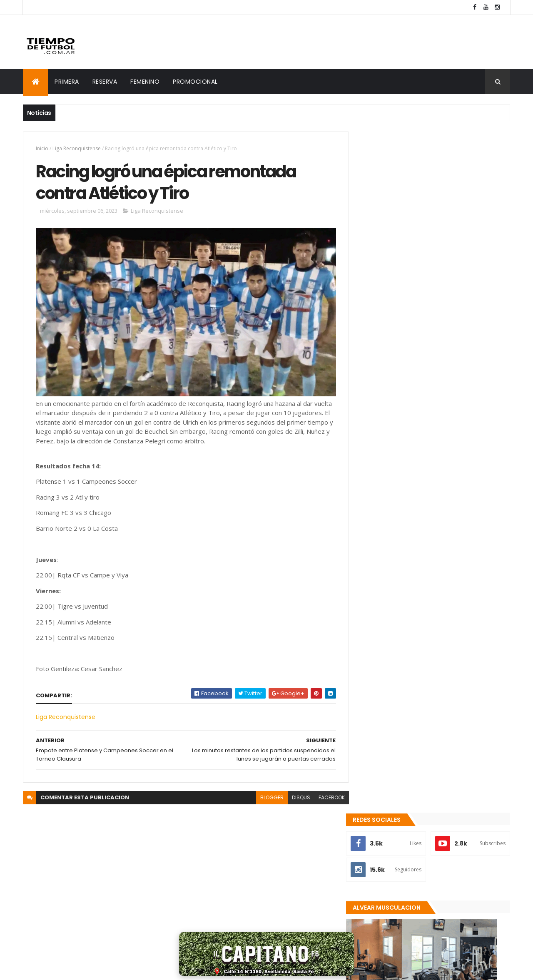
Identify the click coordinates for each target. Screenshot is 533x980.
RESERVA (105, 82)
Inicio (42, 148)
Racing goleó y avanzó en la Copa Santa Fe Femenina (444, 811)
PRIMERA (67, 82)
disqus (295, 795)
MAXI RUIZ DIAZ (146, 968)
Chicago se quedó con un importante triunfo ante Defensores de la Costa (450, 845)
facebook (325, 795)
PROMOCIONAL (195, 82)
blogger (266, 795)
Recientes (397, 878)
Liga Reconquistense (77, 148)
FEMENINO (145, 82)
